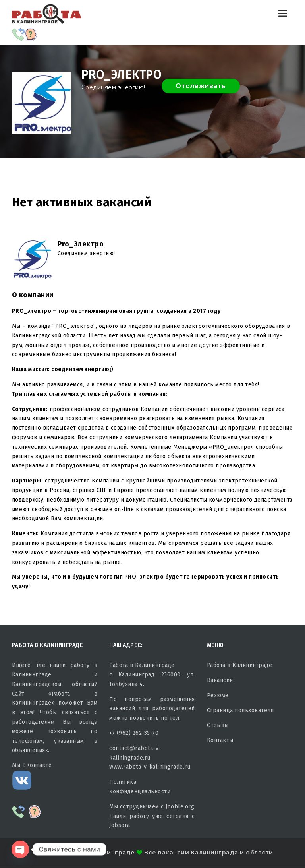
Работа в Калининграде (240, 665)
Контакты (220, 740)
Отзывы (218, 725)
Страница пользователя (240, 710)
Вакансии (220, 680)
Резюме (218, 695)
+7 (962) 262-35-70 (134, 733)
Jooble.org (180, 807)
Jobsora (120, 825)
